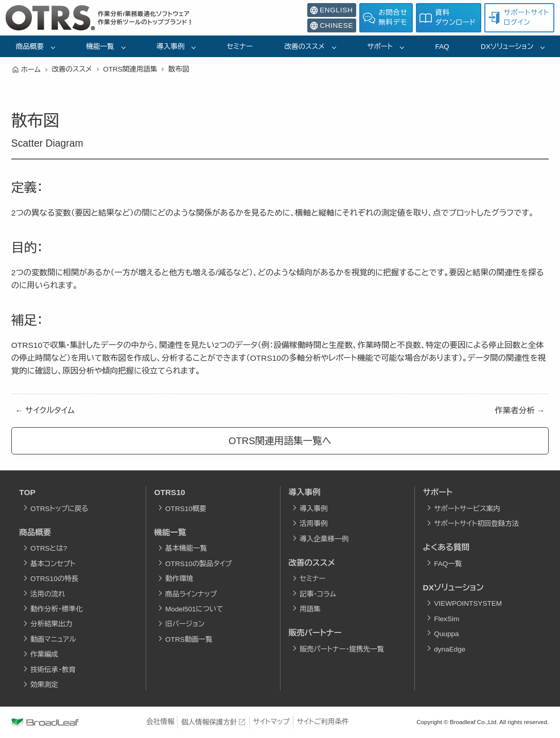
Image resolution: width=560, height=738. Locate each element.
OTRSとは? (49, 548)
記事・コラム (318, 594)
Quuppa (446, 634)
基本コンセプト (53, 564)
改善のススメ (305, 47)
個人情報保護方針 (209, 722)
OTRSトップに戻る (59, 509)
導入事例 (170, 47)
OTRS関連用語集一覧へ (280, 441)
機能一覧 (100, 47)
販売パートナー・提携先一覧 (342, 649)
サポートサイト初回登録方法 (476, 524)
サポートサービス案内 (467, 509)
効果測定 (44, 685)
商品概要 (30, 47)
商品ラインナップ (191, 594)
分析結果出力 (51, 624)
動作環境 (179, 579)
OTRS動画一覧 (189, 639)
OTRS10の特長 (54, 579)
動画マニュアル (53, 639)
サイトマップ (272, 722)
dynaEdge (450, 649)
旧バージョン (185, 624)
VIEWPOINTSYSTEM (468, 603)
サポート (380, 47)
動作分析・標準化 (57, 609)
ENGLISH (331, 10)
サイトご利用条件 (322, 722)
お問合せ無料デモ (385, 17)
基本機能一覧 (186, 548)
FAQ (442, 47)
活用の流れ (48, 594)
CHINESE (331, 26)
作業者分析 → (520, 410)
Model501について (194, 609)
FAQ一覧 (448, 564)
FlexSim (447, 619)
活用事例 (313, 524)
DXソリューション (507, 47)
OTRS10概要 (186, 509)
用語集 (310, 609)
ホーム (31, 70)
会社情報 (160, 722)
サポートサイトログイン (519, 17)
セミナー (240, 47)
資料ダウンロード (448, 17)
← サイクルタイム (45, 410)
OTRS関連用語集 (130, 69)
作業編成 (44, 654)
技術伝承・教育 (53, 670)
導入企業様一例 (324, 539)
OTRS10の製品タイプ (198, 564)
